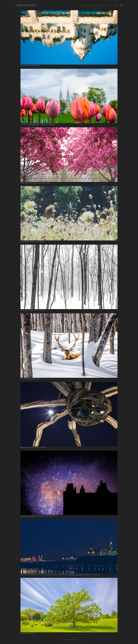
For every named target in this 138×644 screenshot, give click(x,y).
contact (116, 5)
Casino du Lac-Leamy (27, 516)
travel (102, 5)
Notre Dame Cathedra (48, 124)
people (95, 5)
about (108, 5)
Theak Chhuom (25, 5)
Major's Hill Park (33, 124)
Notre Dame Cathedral (75, 575)
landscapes (86, 5)
